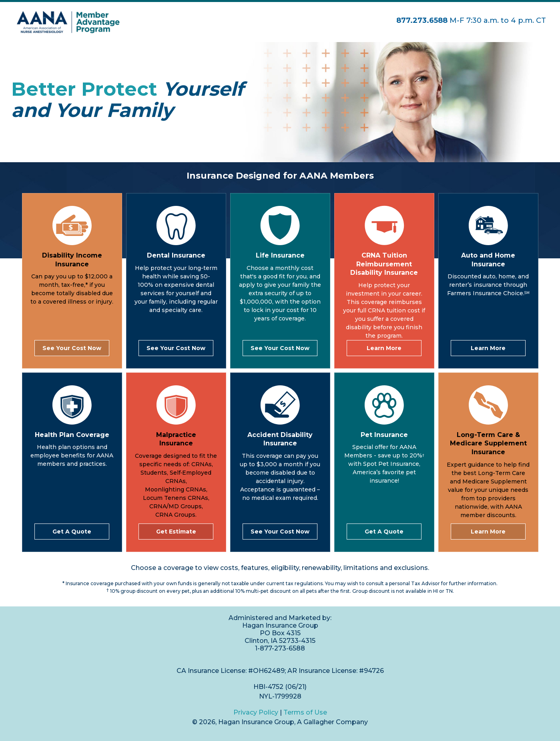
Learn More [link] (384, 348)
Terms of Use (305, 712)
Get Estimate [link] (176, 532)
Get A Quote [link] (72, 532)
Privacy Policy (256, 712)
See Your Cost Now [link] (72, 348)
